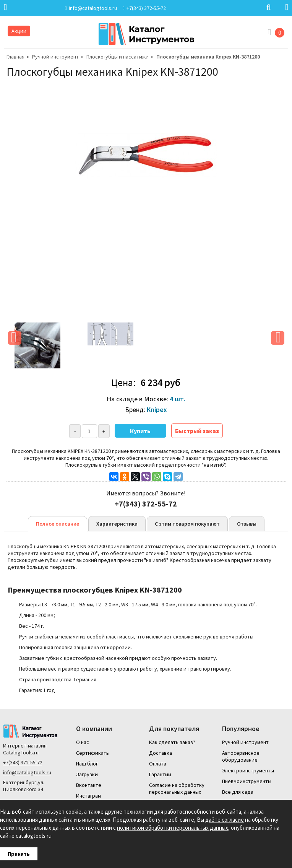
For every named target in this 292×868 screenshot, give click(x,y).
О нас (83, 742)
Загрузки (87, 774)
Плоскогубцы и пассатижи (118, 57)
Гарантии (160, 774)
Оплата (158, 764)
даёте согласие (225, 820)
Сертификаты (93, 753)
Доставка (161, 753)
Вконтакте (89, 785)
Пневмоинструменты (247, 781)
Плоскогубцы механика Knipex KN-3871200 (208, 57)
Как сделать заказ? (172, 742)
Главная (15, 57)
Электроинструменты (248, 770)
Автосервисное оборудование (241, 756)
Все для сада (238, 792)
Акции (19, 31)
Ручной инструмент (55, 57)
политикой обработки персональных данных (173, 828)
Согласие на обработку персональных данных (177, 788)
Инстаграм (88, 796)
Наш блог (87, 764)
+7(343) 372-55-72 (23, 762)
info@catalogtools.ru (27, 772)
